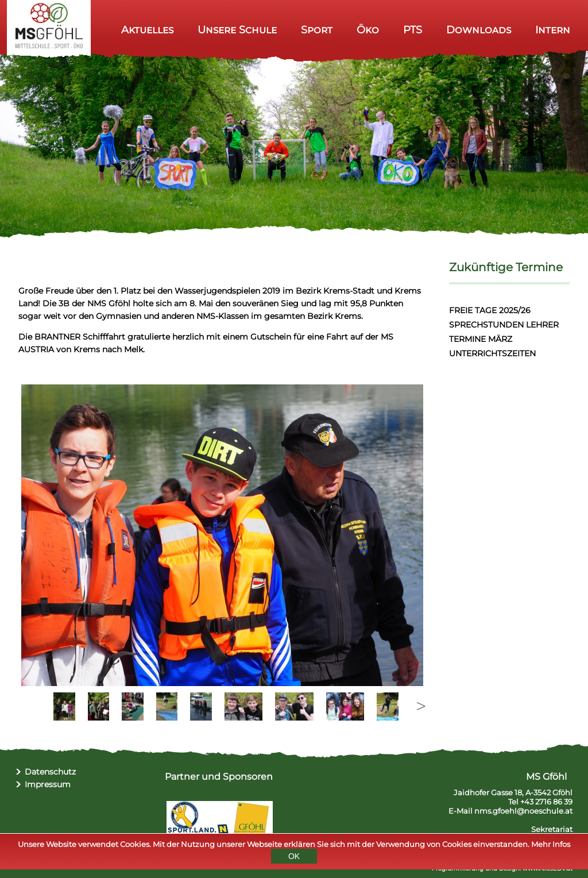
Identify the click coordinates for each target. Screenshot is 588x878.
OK (294, 858)
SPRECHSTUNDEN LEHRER (504, 325)
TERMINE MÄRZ (481, 339)
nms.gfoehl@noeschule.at (523, 811)
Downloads (479, 30)
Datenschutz (50, 772)
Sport (317, 30)
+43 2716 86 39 (546, 802)
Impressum (48, 784)
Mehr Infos (551, 846)
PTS (413, 30)
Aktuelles (147, 30)
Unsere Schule (237, 30)
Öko (368, 30)
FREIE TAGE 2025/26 (490, 310)
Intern (553, 30)
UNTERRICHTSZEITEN (492, 353)
